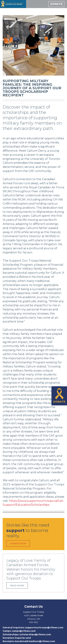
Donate (56, 4)
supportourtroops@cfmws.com (44, 628)
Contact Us (33, 607)
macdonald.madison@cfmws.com (35, 641)
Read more (17, 585)
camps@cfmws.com (24, 631)
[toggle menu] (43, 4)
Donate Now (18, 543)
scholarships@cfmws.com (35, 634)
